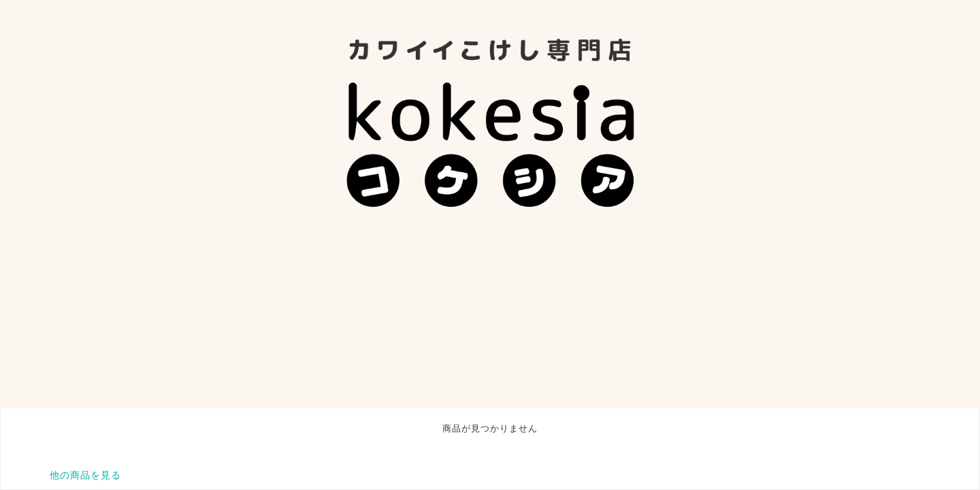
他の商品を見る (85, 475)
